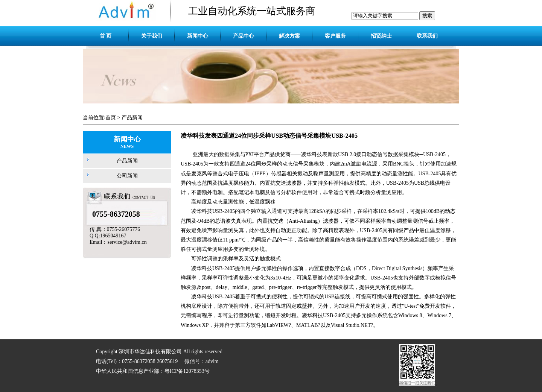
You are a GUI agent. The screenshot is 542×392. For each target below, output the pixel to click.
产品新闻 (132, 118)
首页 (111, 118)
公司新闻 (127, 176)
